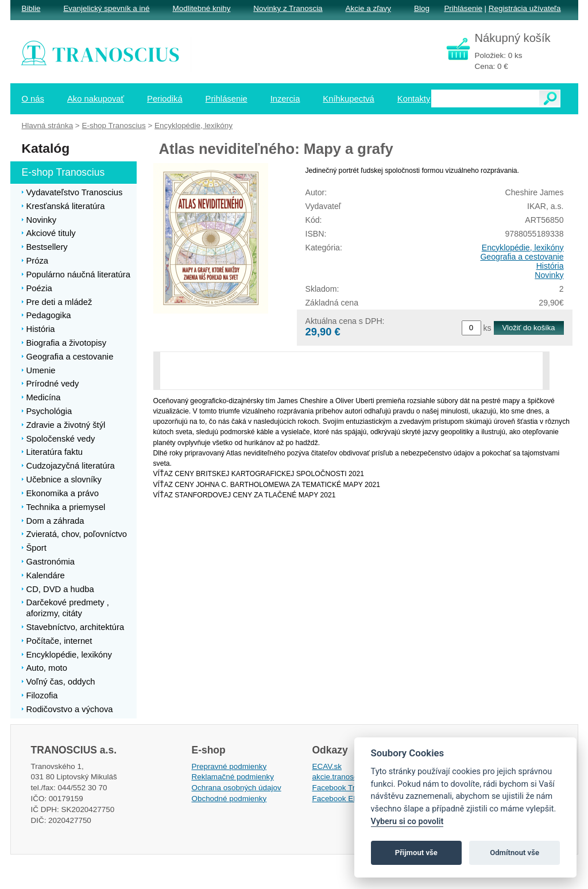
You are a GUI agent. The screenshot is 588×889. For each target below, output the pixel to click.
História (550, 266)
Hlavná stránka (48, 125)
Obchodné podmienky (229, 799)
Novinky (549, 275)
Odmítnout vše (514, 853)
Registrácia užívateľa (525, 8)
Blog (422, 8)
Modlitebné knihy (202, 8)
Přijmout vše (416, 853)
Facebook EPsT (340, 799)
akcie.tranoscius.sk (345, 777)
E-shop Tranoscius (113, 125)
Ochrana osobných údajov (237, 788)
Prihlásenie (463, 8)
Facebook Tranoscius (349, 788)
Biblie (31, 8)
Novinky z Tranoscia (288, 8)
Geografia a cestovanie (522, 257)
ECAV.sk (327, 766)
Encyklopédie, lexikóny (523, 248)
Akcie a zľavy (368, 8)
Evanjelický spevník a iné (106, 8)
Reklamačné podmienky (233, 777)
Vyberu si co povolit (407, 822)
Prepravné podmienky (229, 766)
